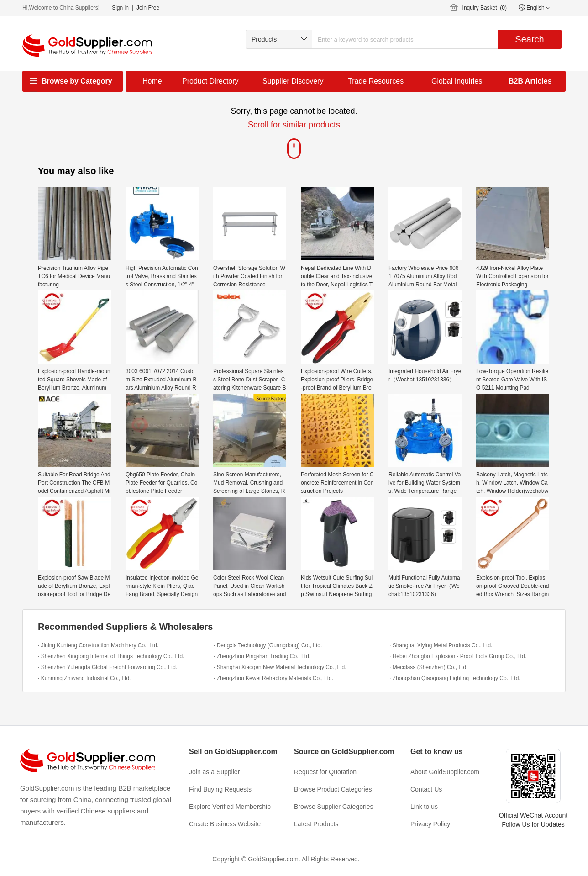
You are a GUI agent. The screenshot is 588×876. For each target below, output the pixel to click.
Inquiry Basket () (485, 8)
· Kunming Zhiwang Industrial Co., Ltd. (84, 678)
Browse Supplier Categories (334, 807)
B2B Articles (530, 81)
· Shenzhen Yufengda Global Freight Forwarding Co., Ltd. (108, 667)
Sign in (120, 8)
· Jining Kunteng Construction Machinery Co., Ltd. (98, 645)
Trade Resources (376, 81)
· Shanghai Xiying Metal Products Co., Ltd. (441, 645)
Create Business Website (225, 824)
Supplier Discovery (293, 81)
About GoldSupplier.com (445, 772)
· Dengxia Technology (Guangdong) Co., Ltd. (268, 645)
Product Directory (210, 81)
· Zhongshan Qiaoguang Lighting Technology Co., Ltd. (455, 678)
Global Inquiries (457, 81)
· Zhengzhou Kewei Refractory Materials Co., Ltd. (273, 678)
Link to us (424, 807)
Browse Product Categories (333, 789)
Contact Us (426, 789)
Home (152, 81)
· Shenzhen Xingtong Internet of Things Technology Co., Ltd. (111, 656)
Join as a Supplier (214, 772)
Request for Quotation (325, 772)
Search (529, 39)
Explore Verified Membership (230, 807)
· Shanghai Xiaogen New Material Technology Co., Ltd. (280, 667)
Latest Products (316, 824)
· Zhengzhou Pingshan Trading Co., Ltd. (262, 656)
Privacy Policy (430, 824)
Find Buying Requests (220, 789)
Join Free (148, 8)
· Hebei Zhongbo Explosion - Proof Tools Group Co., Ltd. (458, 656)
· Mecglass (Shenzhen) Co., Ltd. (428, 667)
